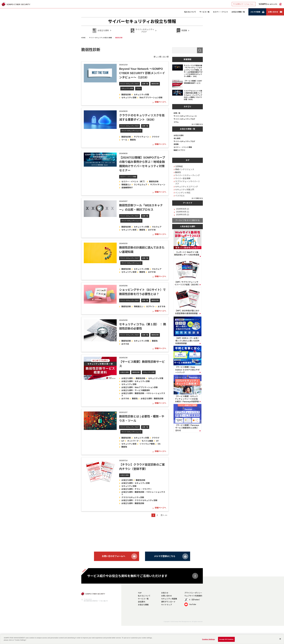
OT (157, 441)
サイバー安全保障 (183, 178)
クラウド (156, 137)
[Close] (280, 639)
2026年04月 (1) (182, 212)
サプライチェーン (141, 137)
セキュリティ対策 (127, 88)
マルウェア (157, 227)
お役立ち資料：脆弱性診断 (152, 399)
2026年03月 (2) (182, 215)
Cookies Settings (209, 639)
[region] (142, 639)
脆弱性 (133, 140)
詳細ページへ (160, 102)
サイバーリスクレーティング (187, 175)
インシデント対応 (183, 193)
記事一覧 (145, 84)
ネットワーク (133, 441)
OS (159, 444)
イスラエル (180, 196)
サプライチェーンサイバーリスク (187, 183)
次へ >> (164, 515)
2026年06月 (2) (182, 209)
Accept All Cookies (226, 639)
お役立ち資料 (125, 372)
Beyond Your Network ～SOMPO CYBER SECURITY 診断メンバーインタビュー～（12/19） (142, 73)
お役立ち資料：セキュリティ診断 (136, 381)
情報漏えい (126, 185)
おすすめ (152, 230)
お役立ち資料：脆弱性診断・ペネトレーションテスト (143, 394)
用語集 (176, 144)
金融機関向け (127, 188)
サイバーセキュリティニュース (131, 131)
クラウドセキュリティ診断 (133, 497)
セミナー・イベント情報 (128, 177)
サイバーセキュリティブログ (130, 84)
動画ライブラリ (179, 150)
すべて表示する (197, 124)
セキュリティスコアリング (187, 187)
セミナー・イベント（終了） (134, 182)
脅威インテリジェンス (185, 169)
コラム (138, 88)
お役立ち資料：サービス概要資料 (136, 390)
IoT (123, 441)
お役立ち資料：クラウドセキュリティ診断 (139, 500)
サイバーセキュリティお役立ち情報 (142, 21)
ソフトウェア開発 (147, 444)
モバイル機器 (147, 441)
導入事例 (177, 138)
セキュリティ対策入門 (185, 190)
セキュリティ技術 (129, 230)
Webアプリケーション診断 (151, 98)
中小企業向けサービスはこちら (243, 4)
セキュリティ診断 (129, 98)
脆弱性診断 (155, 84)
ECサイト (150, 307)
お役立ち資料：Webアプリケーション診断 (140, 387)
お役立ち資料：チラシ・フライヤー (137, 489)
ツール (124, 140)
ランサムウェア (141, 185)
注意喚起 (179, 166)
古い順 (166, 57)
